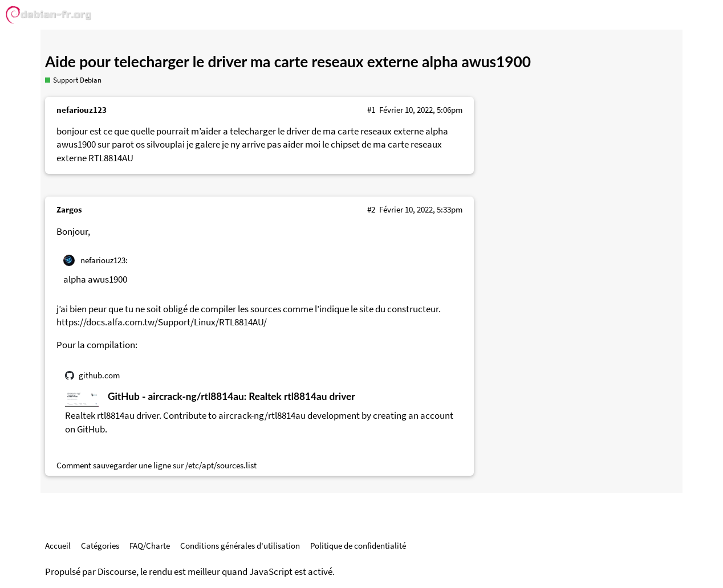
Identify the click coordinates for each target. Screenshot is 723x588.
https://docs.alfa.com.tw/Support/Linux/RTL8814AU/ (162, 322)
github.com (99, 375)
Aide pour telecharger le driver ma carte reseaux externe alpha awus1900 (288, 62)
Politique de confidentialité (358, 546)
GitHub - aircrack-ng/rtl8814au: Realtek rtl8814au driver (231, 396)
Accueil (58, 546)
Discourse (117, 572)
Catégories (100, 546)
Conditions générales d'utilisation (240, 546)
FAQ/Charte (150, 546)
